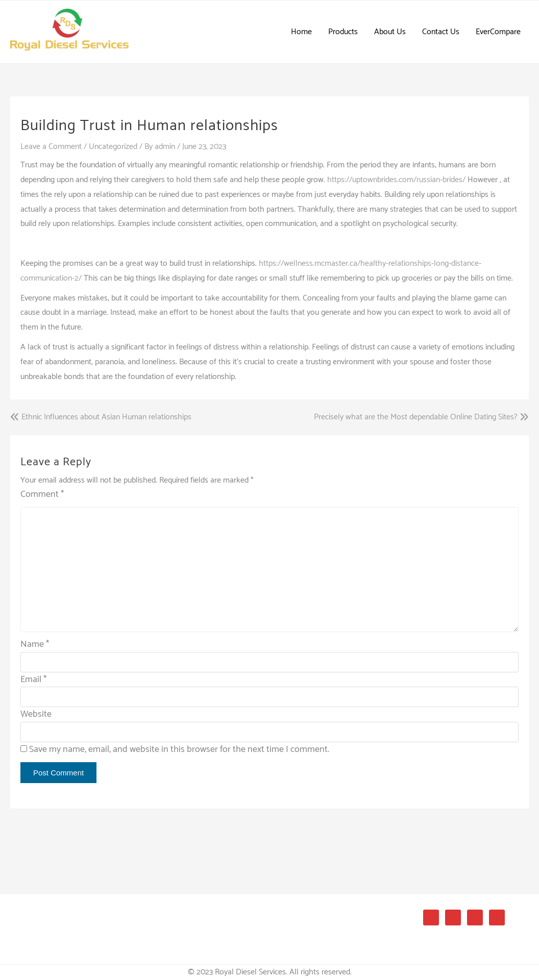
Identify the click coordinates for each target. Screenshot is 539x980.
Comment (42, 495)
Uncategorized (113, 147)
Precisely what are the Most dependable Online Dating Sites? (416, 417)
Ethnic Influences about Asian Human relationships (106, 417)
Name (35, 644)
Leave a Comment (51, 147)
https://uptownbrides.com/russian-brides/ (396, 180)
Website (36, 714)
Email (33, 680)
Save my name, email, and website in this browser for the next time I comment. (179, 749)
